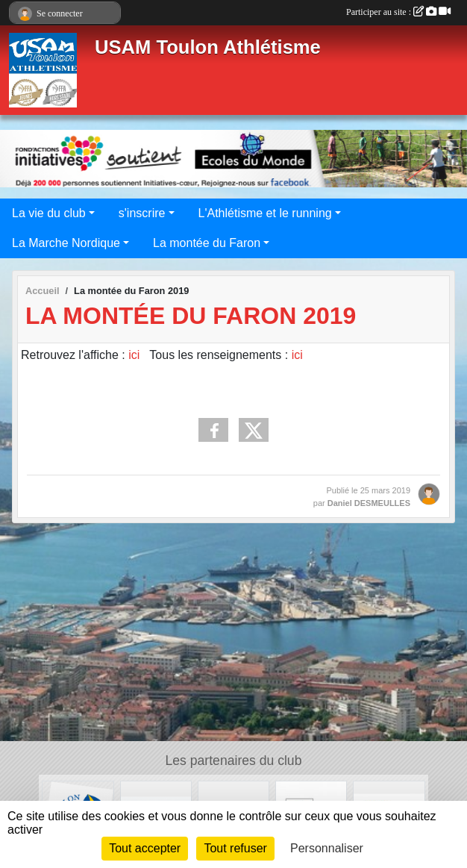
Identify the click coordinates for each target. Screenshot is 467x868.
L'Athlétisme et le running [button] (265, 213)
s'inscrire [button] (142, 213)
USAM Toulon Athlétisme (208, 47)
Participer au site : (398, 12)
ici (134, 355)
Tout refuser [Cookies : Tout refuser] (235, 848)
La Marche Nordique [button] (66, 243)
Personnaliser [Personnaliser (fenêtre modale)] (327, 848)
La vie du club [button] (49, 213)
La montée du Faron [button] (207, 243)
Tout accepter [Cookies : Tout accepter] (145, 848)
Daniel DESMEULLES (369, 503)
